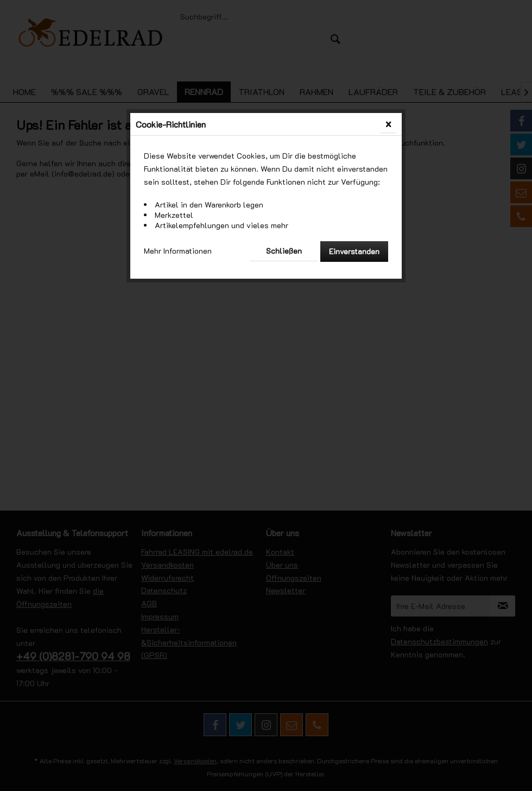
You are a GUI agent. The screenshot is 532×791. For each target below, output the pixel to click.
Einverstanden (354, 251)
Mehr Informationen (178, 251)
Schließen (284, 251)
